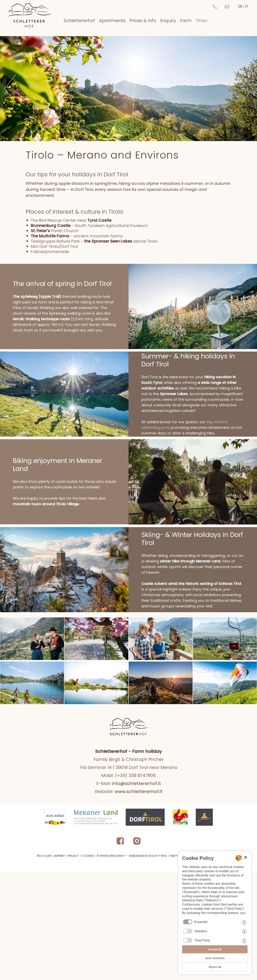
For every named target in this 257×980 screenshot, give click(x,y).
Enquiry (168, 21)
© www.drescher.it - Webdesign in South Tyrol (132, 936)
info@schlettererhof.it (136, 864)
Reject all (215, 967)
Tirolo (201, 21)
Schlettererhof (79, 21)
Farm (186, 21)
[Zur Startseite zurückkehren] (30, 15)
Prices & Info (143, 21)
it (247, 6)
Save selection (215, 958)
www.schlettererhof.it (139, 872)
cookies (88, 936)
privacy (73, 936)
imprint (60, 936)
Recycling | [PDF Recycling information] (45, 936)
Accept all (215, 949)
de (240, 6)
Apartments (112, 21)
